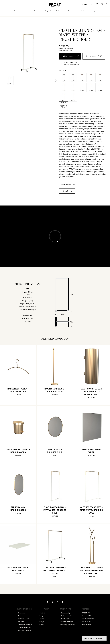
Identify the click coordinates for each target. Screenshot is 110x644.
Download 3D (27, 321)
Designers (27, 11)
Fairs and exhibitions (25, 628)
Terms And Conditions (25, 625)
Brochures (72, 11)
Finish (23, 19)
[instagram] (53, 602)
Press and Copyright (24, 631)
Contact (81, 11)
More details (66, 184)
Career (42, 625)
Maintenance (65, 619)
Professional (60, 11)
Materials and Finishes (69, 616)
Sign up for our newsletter (94, 638)
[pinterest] (58, 602)
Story (41, 616)
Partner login (92, 11)
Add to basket (71, 56)
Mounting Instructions (68, 625)
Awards (42, 619)
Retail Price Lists (23, 619)
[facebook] (48, 602)
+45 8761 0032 (87, 622)
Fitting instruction (27, 318)
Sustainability (66, 613)
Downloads (21, 613)
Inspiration (49, 11)
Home (6, 19)
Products (17, 11)
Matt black (32, 19)
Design (42, 622)
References (38, 11)
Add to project (94, 56)
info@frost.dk (86, 625)
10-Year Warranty (67, 622)
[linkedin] (63, 602)
